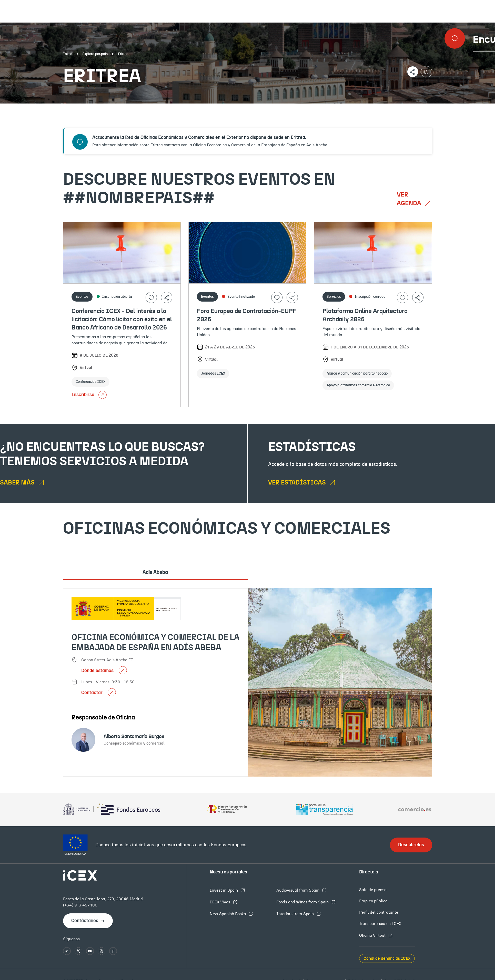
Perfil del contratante (379, 912)
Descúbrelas (411, 845)
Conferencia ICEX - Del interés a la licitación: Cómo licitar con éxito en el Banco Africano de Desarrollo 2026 (122, 319)
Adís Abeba (155, 572)
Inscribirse (89, 395)
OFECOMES (295, 108)
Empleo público (373, 901)
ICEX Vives (220, 902)
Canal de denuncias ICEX (387, 958)
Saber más (18, 483)
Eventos (180, 108)
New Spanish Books (228, 914)
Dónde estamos (98, 671)
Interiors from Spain (296, 914)
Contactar (92, 693)
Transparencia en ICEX (380, 924)
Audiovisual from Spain (298, 890)
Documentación (60, 108)
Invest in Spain (224, 890)
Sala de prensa (373, 890)
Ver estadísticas (298, 483)
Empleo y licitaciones (427, 108)
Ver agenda (410, 199)
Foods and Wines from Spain (303, 902)
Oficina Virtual (373, 935)
